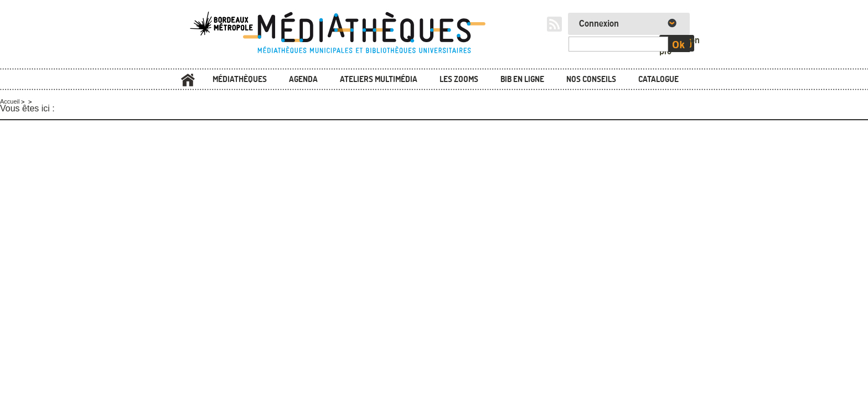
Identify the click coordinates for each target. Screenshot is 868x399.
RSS (554, 24)
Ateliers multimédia (379, 79)
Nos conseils (591, 79)
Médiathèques (240, 79)
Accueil (188, 80)
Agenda (303, 79)
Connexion (599, 24)
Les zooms (459, 79)
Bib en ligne (522, 79)
